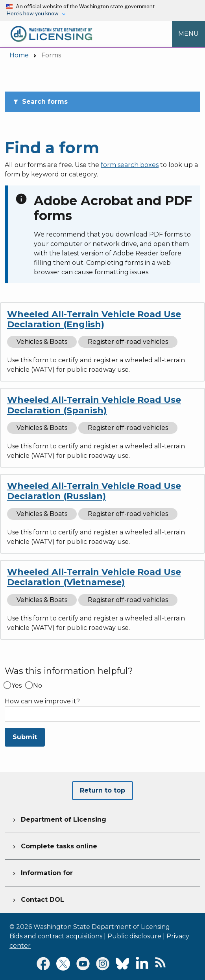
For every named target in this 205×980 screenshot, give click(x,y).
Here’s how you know (33, 13)
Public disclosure (134, 936)
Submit (25, 737)
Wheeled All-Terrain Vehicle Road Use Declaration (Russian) (94, 491)
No (38, 686)
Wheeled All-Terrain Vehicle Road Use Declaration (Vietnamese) (94, 577)
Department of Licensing (59, 819)
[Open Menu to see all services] (188, 34)
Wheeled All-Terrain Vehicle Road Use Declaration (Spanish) (94, 405)
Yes (17, 686)
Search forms (40, 102)
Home (19, 55)
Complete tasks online (54, 845)
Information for (42, 872)
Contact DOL (38, 899)
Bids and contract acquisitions (56, 936)
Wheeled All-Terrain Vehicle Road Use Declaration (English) (94, 319)
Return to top (102, 790)
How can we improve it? (42, 701)
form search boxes (130, 165)
